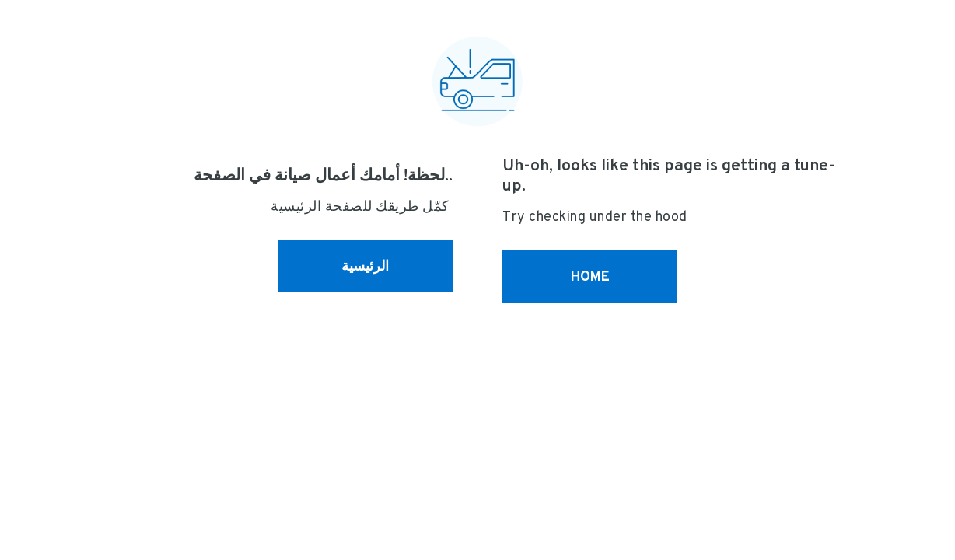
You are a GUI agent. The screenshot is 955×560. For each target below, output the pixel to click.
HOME (590, 276)
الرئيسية (365, 266)
